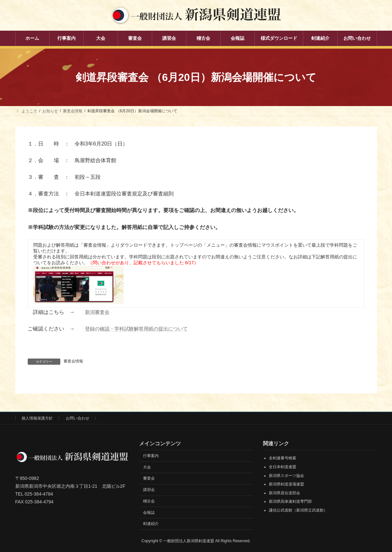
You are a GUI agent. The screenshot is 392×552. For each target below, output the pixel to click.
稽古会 (149, 501)
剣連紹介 (151, 524)
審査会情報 (73, 361)
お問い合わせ (78, 418)
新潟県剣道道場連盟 (286, 484)
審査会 (149, 478)
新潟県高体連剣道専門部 (290, 501)
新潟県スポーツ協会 (286, 475)
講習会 (149, 490)
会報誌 (149, 512)
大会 (147, 467)
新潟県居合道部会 (284, 493)
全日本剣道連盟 (283, 467)
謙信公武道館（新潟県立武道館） (298, 510)
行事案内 (151, 455)
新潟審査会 (98, 312)
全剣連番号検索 (283, 458)
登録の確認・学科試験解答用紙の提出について (140, 329)
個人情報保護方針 (37, 418)
